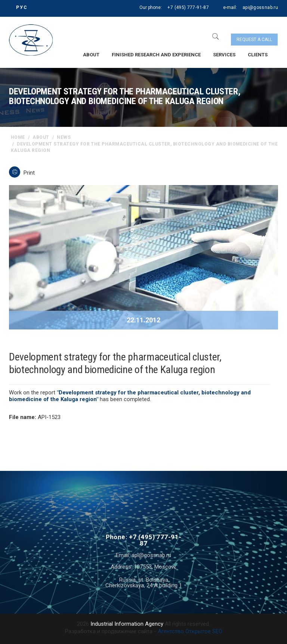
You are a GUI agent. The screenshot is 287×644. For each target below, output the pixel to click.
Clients (258, 55)
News (64, 137)
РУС (22, 7)
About (91, 55)
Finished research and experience (156, 55)
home (18, 137)
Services (224, 55)
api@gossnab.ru (260, 7)
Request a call (254, 40)
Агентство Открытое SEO (190, 631)
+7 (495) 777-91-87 (188, 7)
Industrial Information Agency (127, 624)
